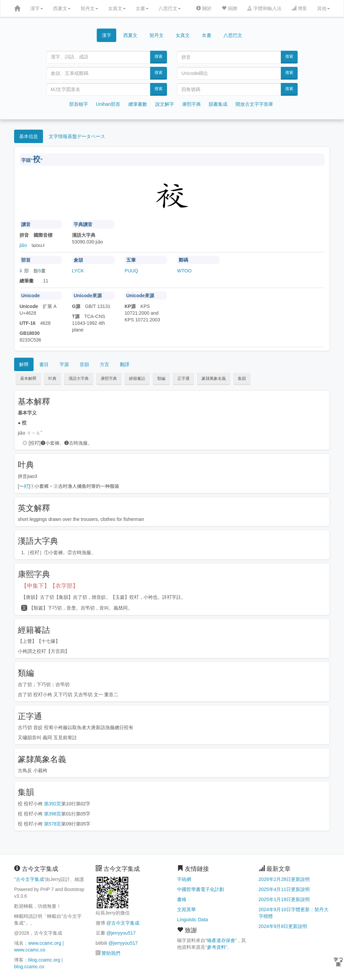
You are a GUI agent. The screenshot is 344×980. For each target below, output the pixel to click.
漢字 (37, 8)
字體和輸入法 (264, 8)
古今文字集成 (30, 879)
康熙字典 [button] (109, 378)
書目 (44, 364)
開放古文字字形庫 (254, 104)
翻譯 (125, 364)
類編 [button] (161, 378)
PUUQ (131, 271)
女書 (142, 8)
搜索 (159, 56)
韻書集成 (218, 104)
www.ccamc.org (45, 943)
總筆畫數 (138, 104)
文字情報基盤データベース (77, 136)
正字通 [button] (183, 378)
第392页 (53, 804)
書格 (182, 899)
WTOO (184, 271)
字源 (64, 364)
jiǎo (23, 245)
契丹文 (89, 8)
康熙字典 (191, 104)
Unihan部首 (108, 104)
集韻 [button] (242, 378)
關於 (204, 8)
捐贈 (229, 8)
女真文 (117, 8)
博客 (299, 8)
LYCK (78, 271)
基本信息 (29, 136)
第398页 (53, 814)
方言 (104, 364)
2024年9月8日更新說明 (283, 926)
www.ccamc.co (30, 950)
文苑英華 (186, 909)
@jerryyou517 (121, 933)
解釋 (24, 364)
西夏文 (62, 8)
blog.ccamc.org (44, 960)
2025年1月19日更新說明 (284, 899)
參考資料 (216, 947)
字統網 (184, 879)
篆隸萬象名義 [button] (214, 378)
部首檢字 (79, 104)
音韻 (84, 364)
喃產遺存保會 (221, 940)
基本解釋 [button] (28, 378)
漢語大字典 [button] (79, 378)
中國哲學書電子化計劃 (201, 889)
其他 (324, 8)
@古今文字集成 (123, 923)
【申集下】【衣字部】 (50, 586)
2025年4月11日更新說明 (284, 889)
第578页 (53, 824)
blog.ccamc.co (29, 967)
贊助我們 (111, 953)
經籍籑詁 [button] (137, 378)
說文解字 (165, 104)
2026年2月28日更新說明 (284, 879)
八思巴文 (170, 8)
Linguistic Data (192, 920)
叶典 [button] (52, 378)
